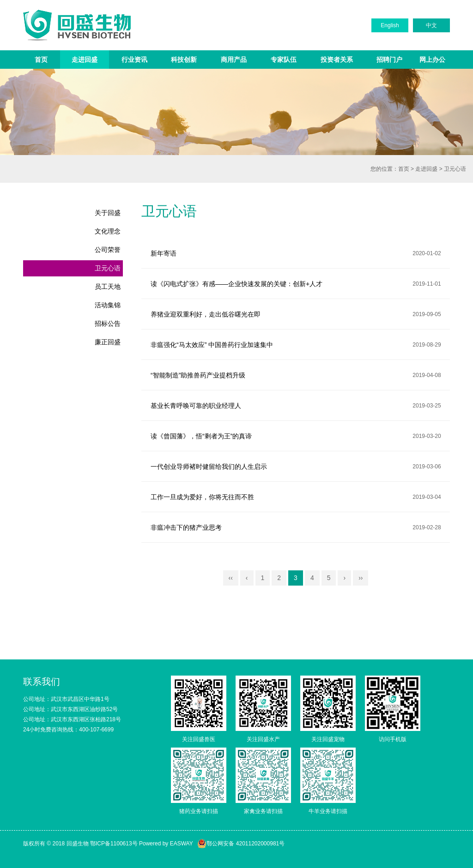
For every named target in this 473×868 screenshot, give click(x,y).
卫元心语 (455, 169)
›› (361, 578)
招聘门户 (389, 60)
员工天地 (108, 287)
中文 (431, 25)
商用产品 (234, 60)
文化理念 (108, 231)
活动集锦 (108, 305)
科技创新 (184, 60)
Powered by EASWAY (166, 844)
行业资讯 (134, 60)
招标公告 (108, 323)
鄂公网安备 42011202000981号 (241, 844)
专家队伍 (284, 60)
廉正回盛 (108, 342)
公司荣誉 (108, 250)
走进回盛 (85, 60)
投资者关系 (337, 60)
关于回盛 (108, 213)
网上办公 (432, 60)
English (390, 25)
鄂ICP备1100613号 (114, 844)
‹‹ (231, 578)
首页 (41, 60)
